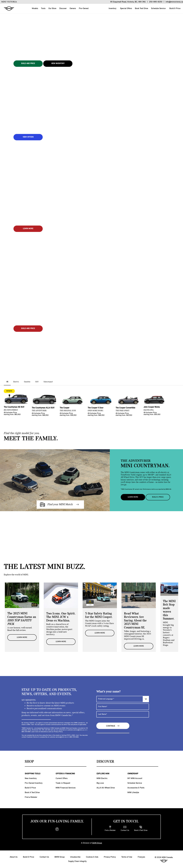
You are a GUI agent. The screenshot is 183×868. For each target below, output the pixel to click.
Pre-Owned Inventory (34, 783)
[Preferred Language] (123, 699)
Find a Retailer (31, 797)
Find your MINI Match (59, 505)
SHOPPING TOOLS (33, 774)
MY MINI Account (135, 778)
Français (141, 857)
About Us (14, 857)
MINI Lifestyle (133, 793)
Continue (113, 726)
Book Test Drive (141, 9)
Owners (73, 9)
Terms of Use (127, 857)
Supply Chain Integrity (77, 861)
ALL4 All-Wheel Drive (106, 788)
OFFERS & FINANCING (65, 774)
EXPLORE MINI (103, 774)
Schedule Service (158, 9)
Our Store (52, 9)
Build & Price (175, 9)
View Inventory (58, 64)
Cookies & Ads (92, 857)
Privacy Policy (110, 857)
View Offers (28, 137)
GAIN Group (97, 843)
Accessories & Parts (136, 788)
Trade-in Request (63, 783)
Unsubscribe (75, 857)
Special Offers (126, 9)
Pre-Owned (84, 9)
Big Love (100, 783)
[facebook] (57, 829)
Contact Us (44, 857)
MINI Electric (102, 778)
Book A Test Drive (32, 793)
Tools (43, 9)
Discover (63, 9)
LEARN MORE (28, 229)
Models (35, 9)
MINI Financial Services (66, 788)
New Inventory (31, 778)
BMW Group (60, 857)
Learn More (133, 497)
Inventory (112, 9)
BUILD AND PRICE (28, 64)
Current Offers (62, 778)
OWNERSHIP (133, 774)
